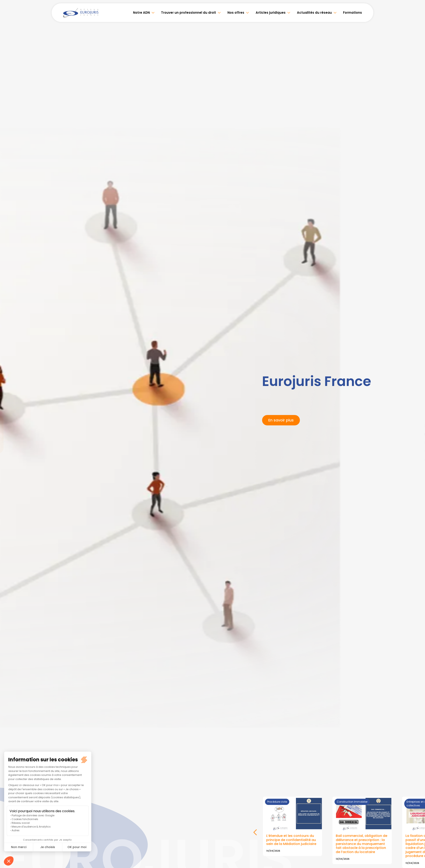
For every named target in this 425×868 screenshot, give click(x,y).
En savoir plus (281, 420)
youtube (417, 434)
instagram (417, 442)
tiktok (417, 459)
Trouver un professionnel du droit (189, 13)
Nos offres (236, 13)
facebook (417, 409)
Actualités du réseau (315, 13)
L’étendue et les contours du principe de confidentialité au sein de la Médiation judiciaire (291, 840)
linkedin (417, 426)
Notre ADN (142, 13)
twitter (417, 418)
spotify (417, 451)
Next (255, 835)
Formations (352, 13)
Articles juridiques (271, 13)
